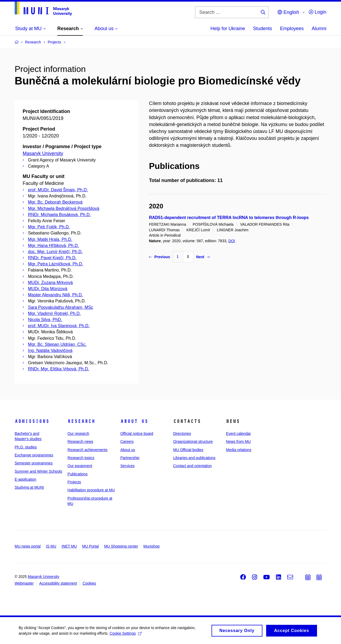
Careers (127, 442)
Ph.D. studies (26, 447)
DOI (232, 241)
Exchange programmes (34, 455)
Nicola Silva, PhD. (45, 320)
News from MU (238, 442)
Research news (80, 442)
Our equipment (80, 466)
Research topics (81, 458)
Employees (292, 29)
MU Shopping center (121, 546)
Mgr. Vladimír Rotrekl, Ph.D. (54, 313)
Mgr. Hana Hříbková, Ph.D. (53, 246)
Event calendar (238, 434)
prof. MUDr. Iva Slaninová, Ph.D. (59, 326)
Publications (78, 474)
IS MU (51, 546)
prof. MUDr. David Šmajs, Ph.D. (58, 190)
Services (128, 466)
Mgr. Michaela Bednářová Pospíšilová (64, 208)
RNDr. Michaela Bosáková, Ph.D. (59, 215)
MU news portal (28, 546)
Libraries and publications (194, 458)
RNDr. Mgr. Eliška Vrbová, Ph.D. (59, 369)
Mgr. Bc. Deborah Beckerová (55, 202)
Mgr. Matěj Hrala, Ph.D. (50, 239)
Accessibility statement (58, 583)
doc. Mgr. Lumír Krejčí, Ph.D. (55, 252)
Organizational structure (193, 442)
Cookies (89, 583)
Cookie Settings (126, 635)
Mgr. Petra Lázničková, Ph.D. (56, 264)
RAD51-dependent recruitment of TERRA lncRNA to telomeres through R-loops (229, 218)
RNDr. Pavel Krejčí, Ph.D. (52, 258)
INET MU (69, 546)
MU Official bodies (188, 450)
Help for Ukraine (228, 29)
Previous (159, 257)
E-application (25, 479)
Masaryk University (43, 153)
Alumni (319, 29)
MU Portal (90, 546)
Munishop (151, 546)
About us (134, 421)
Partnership (130, 458)
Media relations (239, 450)
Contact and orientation (192, 466)
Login (318, 12)
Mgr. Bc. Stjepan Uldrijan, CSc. (57, 344)
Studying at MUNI (29, 487)
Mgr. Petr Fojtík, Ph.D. (49, 227)
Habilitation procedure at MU (91, 490)
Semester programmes (34, 463)
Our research (78, 434)
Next (203, 257)
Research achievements (87, 450)
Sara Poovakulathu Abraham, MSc (61, 307)
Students (263, 29)
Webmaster (24, 583)
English (288, 12)
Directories (182, 434)
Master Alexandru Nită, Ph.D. (55, 295)
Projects (74, 482)
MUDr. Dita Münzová (48, 289)
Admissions (32, 421)
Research (81, 421)
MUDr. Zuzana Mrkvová (50, 283)
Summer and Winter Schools (38, 471)
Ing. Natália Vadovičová (50, 351)
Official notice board (137, 434)
